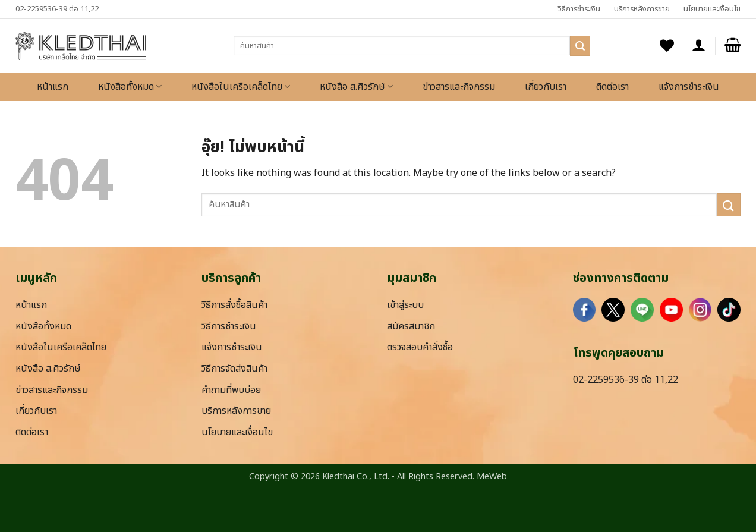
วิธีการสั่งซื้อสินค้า (234, 305)
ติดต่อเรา (612, 87)
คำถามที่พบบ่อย (231, 390)
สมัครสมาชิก (411, 326)
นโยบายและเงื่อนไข (712, 9)
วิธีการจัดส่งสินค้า (234, 369)
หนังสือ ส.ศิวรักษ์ (356, 87)
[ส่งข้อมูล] (580, 46)
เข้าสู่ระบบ (405, 305)
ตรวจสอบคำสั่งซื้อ (420, 347)
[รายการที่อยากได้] (667, 45)
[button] (699, 45)
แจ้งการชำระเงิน (689, 87)
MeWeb (492, 476)
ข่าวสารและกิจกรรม (459, 87)
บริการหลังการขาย (642, 9)
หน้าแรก (53, 87)
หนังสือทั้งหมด (130, 87)
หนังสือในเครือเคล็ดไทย (241, 87)
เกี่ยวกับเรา (546, 87)
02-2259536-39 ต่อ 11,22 (57, 9)
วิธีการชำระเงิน (579, 9)
